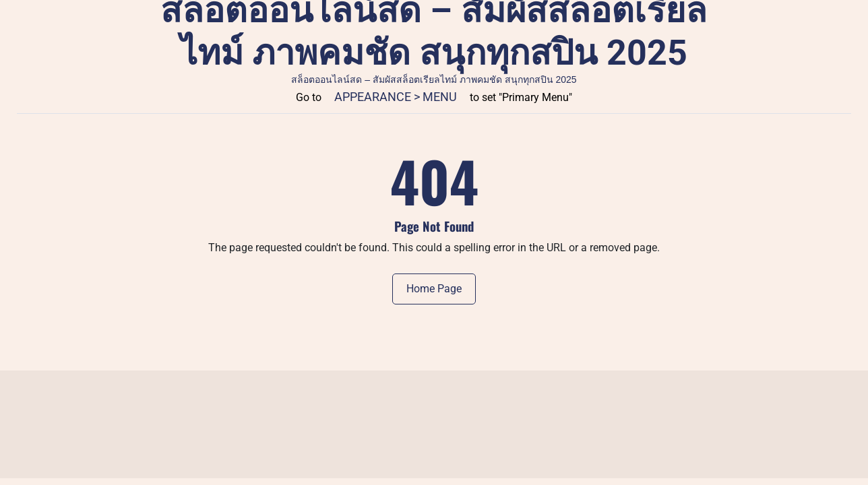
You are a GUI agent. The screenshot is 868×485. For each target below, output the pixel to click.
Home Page (434, 289)
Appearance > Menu (396, 97)
